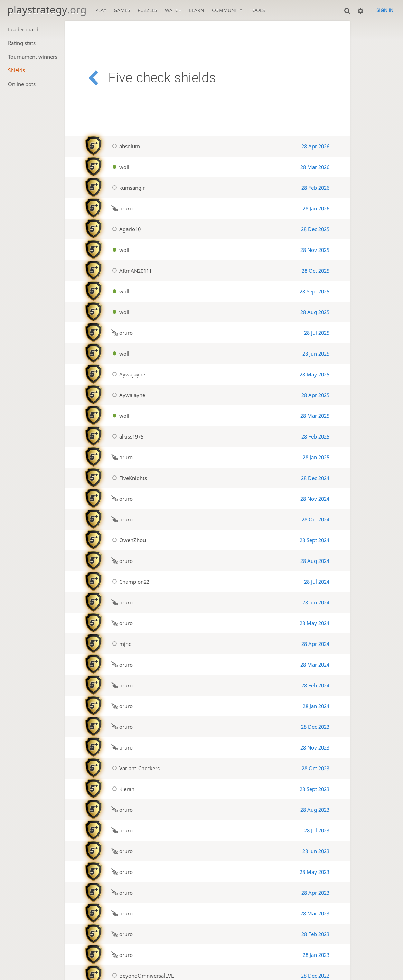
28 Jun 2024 (316, 602)
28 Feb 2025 (315, 436)
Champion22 (129, 582)
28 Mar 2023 (315, 913)
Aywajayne (127, 374)
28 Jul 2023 (317, 830)
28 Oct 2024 (316, 519)
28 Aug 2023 (315, 810)
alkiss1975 (126, 436)
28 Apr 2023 (315, 893)
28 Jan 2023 (316, 955)
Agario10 (125, 229)
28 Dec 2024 (315, 478)
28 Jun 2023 (316, 851)
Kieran (122, 789)
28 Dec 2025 (315, 229)
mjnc (120, 644)
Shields (16, 70)
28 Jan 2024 (316, 706)
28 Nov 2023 (315, 747)
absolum (125, 146)
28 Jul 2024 (317, 582)
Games (122, 10)
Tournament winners (33, 57)
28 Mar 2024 (315, 665)
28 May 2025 (315, 374)
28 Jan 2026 (316, 208)
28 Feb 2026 (315, 188)
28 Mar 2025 (315, 416)
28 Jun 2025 (316, 354)
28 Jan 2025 (316, 457)
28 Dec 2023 (315, 727)
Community (227, 10)
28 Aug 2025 (315, 312)
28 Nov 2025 (315, 250)
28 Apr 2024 (315, 644)
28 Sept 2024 (315, 540)
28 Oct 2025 (316, 271)
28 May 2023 (315, 872)
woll (119, 167)
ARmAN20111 (131, 271)
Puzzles (147, 10)
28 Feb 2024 (315, 685)
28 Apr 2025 (315, 395)
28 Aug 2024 (315, 561)
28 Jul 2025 (317, 333)
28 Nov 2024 (315, 499)
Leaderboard (23, 29)
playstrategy (47, 10)
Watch (173, 10)
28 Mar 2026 (315, 167)
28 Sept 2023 (315, 789)
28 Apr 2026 (315, 146)
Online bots (22, 84)
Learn (197, 10)
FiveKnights (128, 478)
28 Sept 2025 (315, 291)
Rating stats (22, 43)
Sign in (385, 10)
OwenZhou (128, 540)
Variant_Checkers (135, 768)
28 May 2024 (315, 623)
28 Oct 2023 (316, 768)
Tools (257, 10)
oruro (121, 208)
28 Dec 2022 (315, 976)
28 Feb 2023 (315, 934)
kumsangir (127, 188)
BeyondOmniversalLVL (142, 976)
